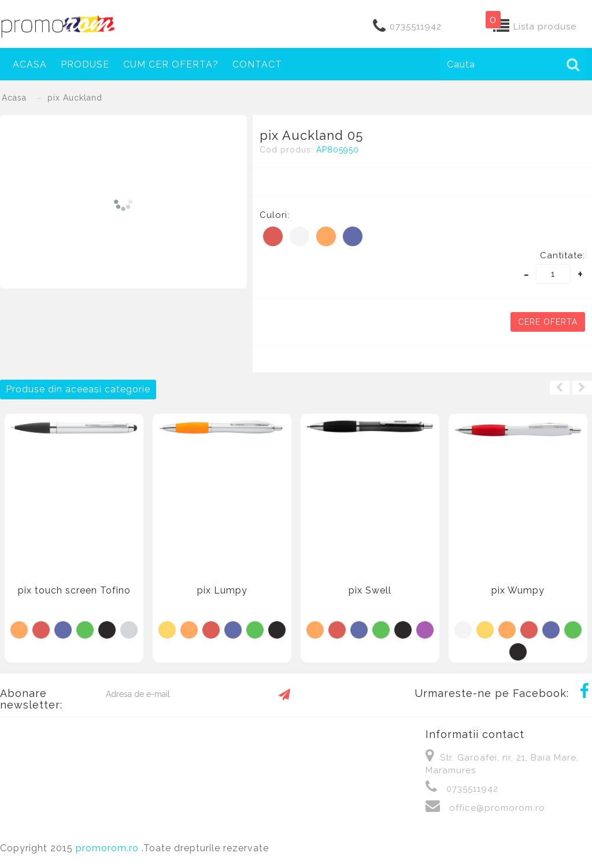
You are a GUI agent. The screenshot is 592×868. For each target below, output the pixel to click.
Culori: (275, 215)
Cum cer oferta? (171, 64)
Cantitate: (563, 255)
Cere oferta (548, 322)
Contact (257, 64)
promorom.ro (109, 848)
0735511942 (416, 27)
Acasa (30, 64)
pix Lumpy (222, 590)
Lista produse (545, 27)
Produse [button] (85, 64)
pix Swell (370, 590)
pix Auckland (75, 98)
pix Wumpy (518, 590)
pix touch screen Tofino (74, 590)
